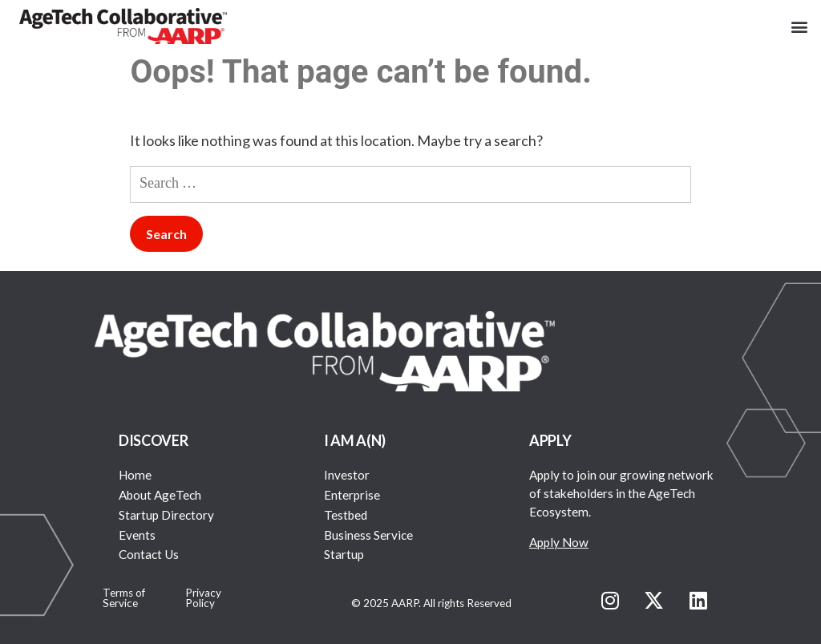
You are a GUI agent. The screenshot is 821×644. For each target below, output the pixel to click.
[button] (800, 26)
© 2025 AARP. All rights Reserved (431, 603)
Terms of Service (124, 598)
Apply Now (559, 542)
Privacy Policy (203, 598)
